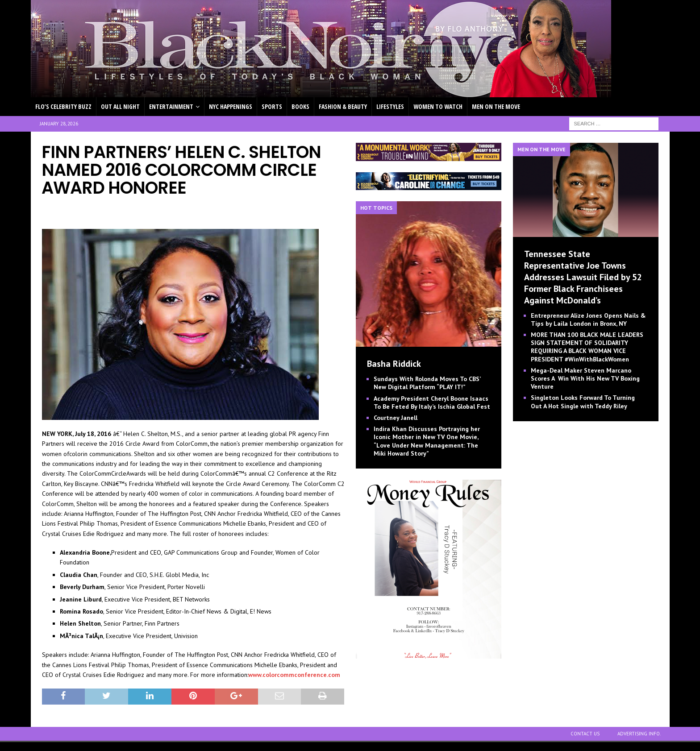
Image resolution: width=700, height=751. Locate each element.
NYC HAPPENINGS (231, 106)
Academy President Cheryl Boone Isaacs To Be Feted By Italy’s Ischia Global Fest (432, 402)
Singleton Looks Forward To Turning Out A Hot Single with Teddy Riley (583, 402)
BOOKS (300, 106)
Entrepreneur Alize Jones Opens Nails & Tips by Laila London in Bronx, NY (588, 319)
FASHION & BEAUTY (343, 106)
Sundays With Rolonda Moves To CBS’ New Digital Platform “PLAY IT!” (427, 383)
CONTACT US (585, 734)
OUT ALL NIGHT (120, 106)
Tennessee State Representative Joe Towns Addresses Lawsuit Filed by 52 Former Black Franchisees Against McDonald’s (583, 277)
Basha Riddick (394, 364)
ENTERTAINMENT (171, 106)
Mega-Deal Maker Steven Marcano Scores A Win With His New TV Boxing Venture (585, 378)
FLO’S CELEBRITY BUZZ (63, 106)
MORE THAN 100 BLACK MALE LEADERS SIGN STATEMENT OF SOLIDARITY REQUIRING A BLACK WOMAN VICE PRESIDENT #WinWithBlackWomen (587, 347)
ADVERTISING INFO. (639, 734)
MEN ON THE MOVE (496, 106)
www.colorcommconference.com (294, 675)
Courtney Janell (396, 418)
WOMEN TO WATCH (438, 106)
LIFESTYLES (390, 106)
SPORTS (272, 106)
